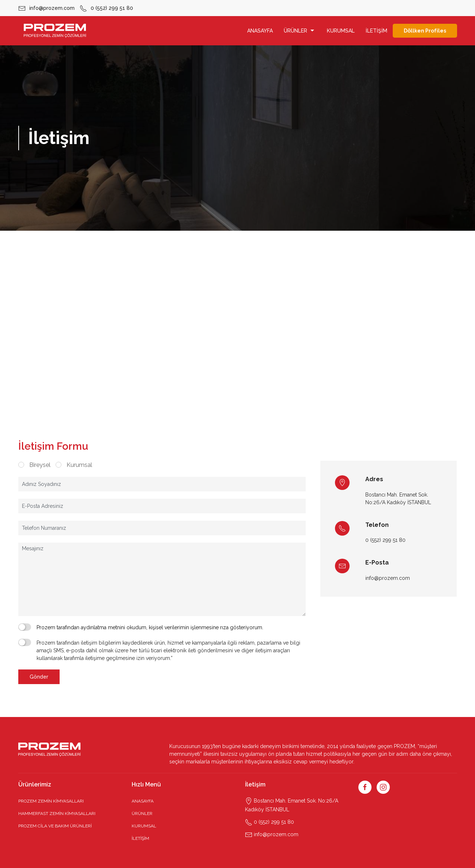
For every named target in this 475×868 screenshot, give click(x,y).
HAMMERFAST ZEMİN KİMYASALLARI (57, 814)
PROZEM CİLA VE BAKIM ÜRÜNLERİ (55, 826)
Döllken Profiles (425, 31)
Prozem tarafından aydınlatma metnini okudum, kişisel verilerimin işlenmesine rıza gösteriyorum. (150, 627)
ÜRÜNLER (300, 31)
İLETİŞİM (376, 31)
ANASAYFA (260, 31)
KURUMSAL (341, 31)
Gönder (39, 677)
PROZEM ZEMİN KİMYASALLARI (51, 801)
